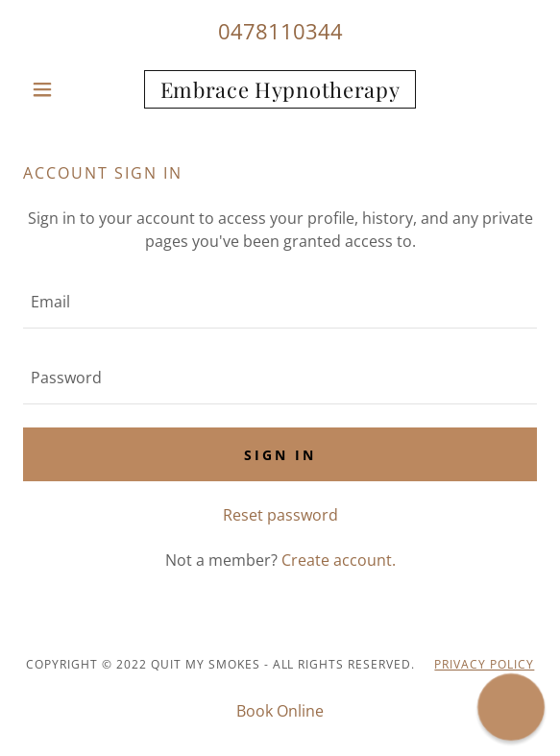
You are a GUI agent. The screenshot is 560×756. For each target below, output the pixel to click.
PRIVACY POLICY (484, 664)
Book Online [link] (280, 711)
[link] (280, 89)
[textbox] (280, 302)
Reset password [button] (280, 515)
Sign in (280, 455)
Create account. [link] (339, 560)
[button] (61, 89)
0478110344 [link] (280, 31)
